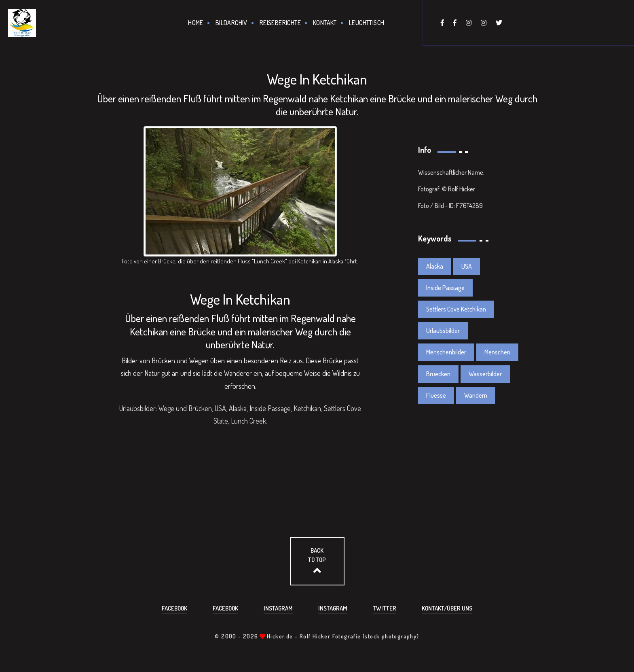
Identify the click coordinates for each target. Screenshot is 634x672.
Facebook (174, 608)
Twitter (385, 608)
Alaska (435, 266)
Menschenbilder (446, 352)
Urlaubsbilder (443, 331)
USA (467, 266)
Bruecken (438, 374)
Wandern (476, 395)
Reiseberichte (280, 23)
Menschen (497, 352)
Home (196, 23)
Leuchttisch (367, 23)
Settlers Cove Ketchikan (456, 309)
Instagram (278, 608)
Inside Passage (445, 288)
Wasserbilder (485, 374)
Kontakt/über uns (447, 608)
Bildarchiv (231, 23)
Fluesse (436, 395)
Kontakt (325, 23)
